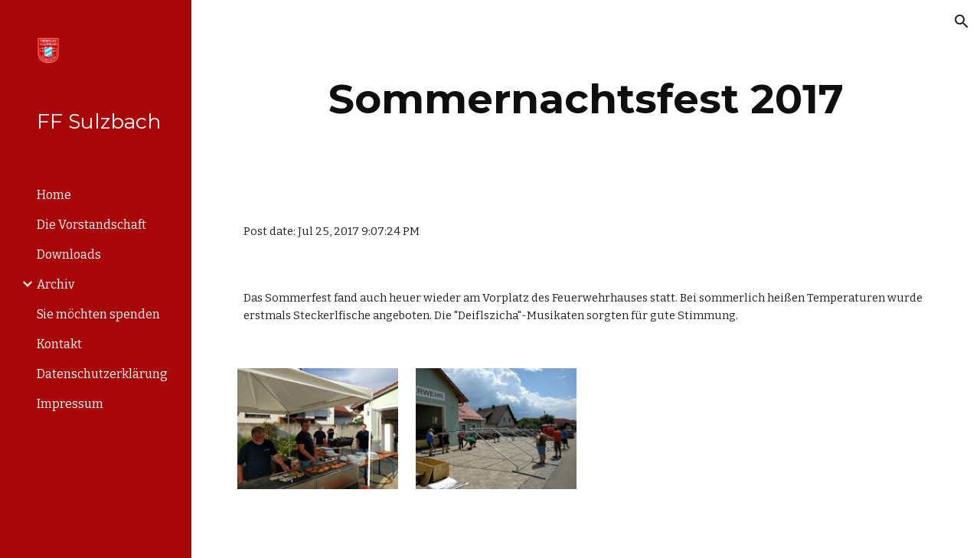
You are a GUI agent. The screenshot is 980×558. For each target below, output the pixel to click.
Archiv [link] (56, 284)
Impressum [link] (70, 404)
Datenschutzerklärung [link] (102, 374)
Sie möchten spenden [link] (98, 314)
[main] (586, 99)
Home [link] (54, 195)
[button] (962, 21)
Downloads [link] (69, 255)
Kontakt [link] (59, 344)
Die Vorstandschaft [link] (91, 225)
